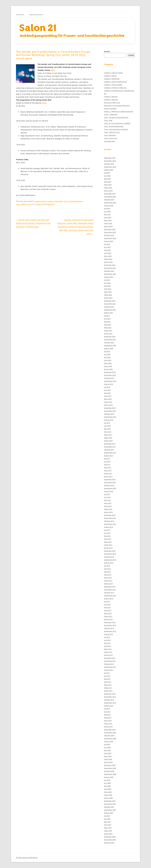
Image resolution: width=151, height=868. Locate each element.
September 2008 (110, 774)
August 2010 (109, 706)
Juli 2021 (107, 316)
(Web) (53, 70)
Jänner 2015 (108, 548)
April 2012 (108, 646)
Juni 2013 (107, 604)
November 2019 (110, 375)
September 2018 (110, 417)
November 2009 (110, 732)
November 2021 (110, 304)
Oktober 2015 (109, 521)
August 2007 (109, 813)
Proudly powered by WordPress (27, 858)
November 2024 (110, 197)
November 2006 (110, 840)
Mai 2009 (107, 750)
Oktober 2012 (109, 628)
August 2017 (109, 456)
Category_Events (40, 201)
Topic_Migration (110, 135)
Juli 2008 (107, 780)
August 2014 (109, 563)
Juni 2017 (107, 461)
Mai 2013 (107, 607)
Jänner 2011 (108, 691)
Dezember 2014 (110, 551)
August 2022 (109, 277)
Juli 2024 (107, 208)
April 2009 (108, 753)
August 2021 (109, 313)
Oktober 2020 (109, 342)
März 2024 (108, 220)
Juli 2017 (107, 459)
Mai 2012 (107, 643)
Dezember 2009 (110, 729)
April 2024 (108, 217)
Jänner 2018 (108, 441)
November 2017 (110, 447)
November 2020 (110, 339)
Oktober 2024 (109, 199)
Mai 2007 (107, 822)
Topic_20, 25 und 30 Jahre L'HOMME (117, 123)
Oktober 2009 (109, 735)
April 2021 (108, 325)
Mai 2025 (107, 179)
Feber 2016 (108, 509)
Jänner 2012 (108, 655)
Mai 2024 (107, 214)
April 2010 (108, 718)
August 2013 (109, 598)
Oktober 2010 (109, 700)
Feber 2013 (108, 616)
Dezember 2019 (110, 372)
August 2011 (109, 670)
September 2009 (110, 738)
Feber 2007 (108, 831)
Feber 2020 (108, 366)
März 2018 (108, 435)
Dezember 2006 (110, 837)
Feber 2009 (108, 759)
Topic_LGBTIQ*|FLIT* (24, 204)
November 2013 (110, 590)
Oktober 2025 (109, 164)
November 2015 (110, 518)
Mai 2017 (107, 464)
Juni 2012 (107, 640)
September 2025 (110, 167)
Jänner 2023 (108, 262)
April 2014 (108, 575)
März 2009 (108, 756)
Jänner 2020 (108, 369)
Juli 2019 (107, 387)
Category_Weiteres (111, 99)
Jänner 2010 (108, 726)
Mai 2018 (107, 429)
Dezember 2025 (110, 158)
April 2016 (108, 503)
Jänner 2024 (108, 226)
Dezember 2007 (110, 801)
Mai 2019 (107, 393)
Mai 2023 (107, 250)
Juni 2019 (107, 390)
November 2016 (110, 482)
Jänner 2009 (108, 762)
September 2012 (110, 631)
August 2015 (109, 527)
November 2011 (110, 661)
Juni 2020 (107, 354)
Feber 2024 (108, 223)
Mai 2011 (107, 679)
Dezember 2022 (110, 265)
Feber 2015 (108, 545)
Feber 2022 (108, 295)
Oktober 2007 (109, 807)
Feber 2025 (108, 188)
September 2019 (110, 381)
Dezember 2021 (110, 301)
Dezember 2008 (110, 765)
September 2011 (110, 667)
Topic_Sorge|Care (111, 138)
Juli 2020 (107, 351)
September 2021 (110, 310)
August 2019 (109, 384)
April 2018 (108, 432)
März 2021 (108, 328)
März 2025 (108, 185)
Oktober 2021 (109, 307)
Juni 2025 (107, 176)
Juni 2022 (107, 283)
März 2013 (108, 613)
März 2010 (108, 721)
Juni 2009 (107, 747)
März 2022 (108, 292)
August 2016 (109, 491)
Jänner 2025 (108, 191)
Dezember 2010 (110, 694)
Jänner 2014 (108, 584)
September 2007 (110, 810)
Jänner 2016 (108, 512)
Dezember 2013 (110, 587)
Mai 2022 (107, 286)
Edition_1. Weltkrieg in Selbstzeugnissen (119, 111)
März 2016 (108, 506)
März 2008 (108, 792)
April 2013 (108, 610)
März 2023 (108, 256)
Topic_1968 (108, 120)
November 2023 (110, 232)
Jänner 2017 (108, 476)
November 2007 (110, 804)
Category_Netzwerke (55, 201)
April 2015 (108, 539)
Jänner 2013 (108, 619)
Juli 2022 (107, 280)
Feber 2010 (108, 723)
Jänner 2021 (108, 333)
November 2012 (110, 625)
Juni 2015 (107, 533)
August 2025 (109, 170)
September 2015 (110, 524)
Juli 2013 (107, 601)
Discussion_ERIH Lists (112, 102)
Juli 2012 (107, 637)
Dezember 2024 (110, 194)
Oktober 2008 (109, 771)
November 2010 (110, 697)
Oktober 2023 (109, 235)
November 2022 (110, 268)
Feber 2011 (108, 688)
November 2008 (110, 768)
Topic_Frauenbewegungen (73, 201)
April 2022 (108, 289)
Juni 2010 (107, 712)
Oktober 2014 (109, 557)
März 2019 (108, 399)
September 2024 (110, 202)
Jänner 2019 (108, 405)
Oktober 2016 (109, 485)
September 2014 (110, 560)
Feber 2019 (108, 402)
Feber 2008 (108, 795)
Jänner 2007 (108, 834)
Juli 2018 (107, 423)
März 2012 (108, 649)
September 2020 (110, 345)
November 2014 (110, 554)
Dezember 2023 (110, 229)
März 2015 (108, 542)
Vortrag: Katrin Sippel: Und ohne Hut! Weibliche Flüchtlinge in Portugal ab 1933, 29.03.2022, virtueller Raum (33, 223)
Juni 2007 (107, 819)
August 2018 (109, 420)
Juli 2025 (107, 173)
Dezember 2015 (110, 515)
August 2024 (109, 205)
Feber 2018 (108, 438)
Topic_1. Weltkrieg (111, 114)
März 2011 (108, 685)
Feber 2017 (108, 473)
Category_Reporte (111, 97)
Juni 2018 (107, 426)
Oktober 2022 (109, 271)
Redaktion (51, 204)
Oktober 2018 (109, 414)
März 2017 (108, 470)
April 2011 (108, 682)
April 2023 (108, 253)
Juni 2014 (107, 569)
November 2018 (110, 411)
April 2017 (108, 467)
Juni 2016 (107, 497)
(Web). (45, 103)
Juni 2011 (107, 676)
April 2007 (108, 825)
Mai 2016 (107, 500)
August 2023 (109, 241)
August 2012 (109, 634)
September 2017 (110, 453)
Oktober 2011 (109, 664)
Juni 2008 (107, 783)
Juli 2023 (107, 244)
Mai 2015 (107, 536)
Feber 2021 (108, 330)
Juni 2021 (107, 319)
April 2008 (108, 789)
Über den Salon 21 (37, 15)
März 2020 (108, 363)
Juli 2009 (107, 744)
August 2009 (109, 741)
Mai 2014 (107, 572)
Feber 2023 (108, 259)
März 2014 (108, 578)
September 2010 (110, 703)
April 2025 (108, 182)
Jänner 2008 (108, 798)
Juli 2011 (107, 673)
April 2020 (108, 360)
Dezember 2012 (110, 622)
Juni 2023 (107, 247)
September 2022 (110, 274)
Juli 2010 (107, 709)
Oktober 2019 (109, 378)
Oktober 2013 (109, 592)
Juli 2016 (107, 494)
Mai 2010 (107, 715)
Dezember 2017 (110, 444)
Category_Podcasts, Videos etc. (115, 88)
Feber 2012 (108, 652)
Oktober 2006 (109, 843)
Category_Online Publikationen (115, 82)
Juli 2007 (107, 816)
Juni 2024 (107, 211)
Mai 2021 (107, 322)
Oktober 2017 (109, 450)
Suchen (107, 51)
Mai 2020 (107, 357)
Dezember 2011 (110, 658)
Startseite (20, 15)
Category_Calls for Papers (113, 73)
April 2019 (108, 396)
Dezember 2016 (110, 479)
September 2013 (110, 595)
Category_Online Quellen (113, 85)
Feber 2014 (108, 581)
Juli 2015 (107, 530)
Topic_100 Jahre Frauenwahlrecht (116, 117)
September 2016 (110, 488)
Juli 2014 (107, 566)
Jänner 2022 (108, 298)
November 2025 (110, 161)
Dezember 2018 (110, 408)
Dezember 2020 (110, 336)
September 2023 (110, 238)
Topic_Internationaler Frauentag (116, 129)
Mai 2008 (107, 786)
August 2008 (109, 777)
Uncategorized (109, 141)
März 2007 (108, 828)
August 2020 (109, 348)
